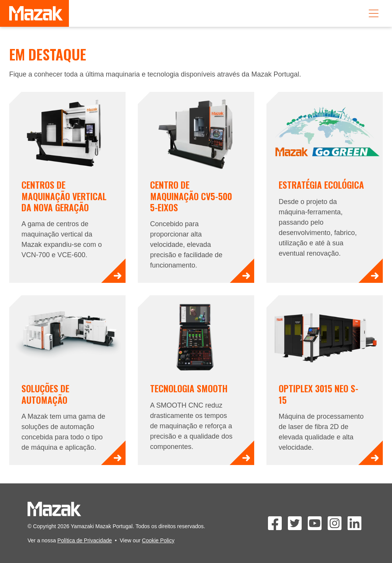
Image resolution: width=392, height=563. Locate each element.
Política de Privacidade (85, 540)
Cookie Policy (158, 540)
